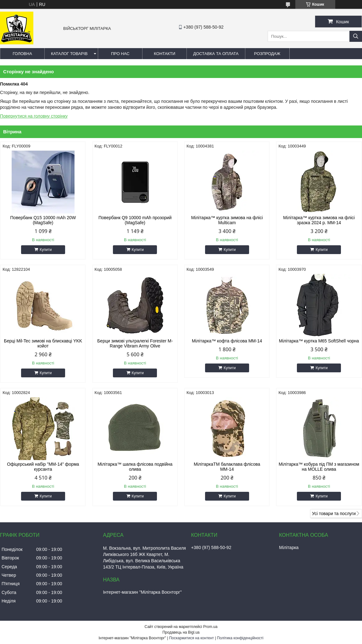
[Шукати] (356, 36)
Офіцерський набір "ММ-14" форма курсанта (43, 467)
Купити (46, 250)
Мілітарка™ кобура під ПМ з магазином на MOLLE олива (319, 467)
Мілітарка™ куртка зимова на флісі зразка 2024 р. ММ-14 (319, 220)
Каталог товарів (69, 54)
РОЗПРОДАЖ (267, 54)
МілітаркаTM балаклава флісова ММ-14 (227, 467)
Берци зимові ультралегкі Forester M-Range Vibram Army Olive (135, 343)
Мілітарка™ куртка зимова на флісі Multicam (227, 220)
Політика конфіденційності (240, 638)
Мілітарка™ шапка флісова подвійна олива (135, 467)
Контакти (164, 54)
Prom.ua (210, 627)
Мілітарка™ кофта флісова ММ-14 (227, 341)
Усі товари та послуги (334, 514)
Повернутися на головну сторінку (34, 116)
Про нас (120, 54)
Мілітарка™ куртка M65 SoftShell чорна (319, 341)
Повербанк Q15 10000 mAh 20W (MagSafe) (43, 220)
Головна (22, 54)
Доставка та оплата (216, 54)
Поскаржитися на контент (192, 638)
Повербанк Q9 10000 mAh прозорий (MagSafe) (135, 220)
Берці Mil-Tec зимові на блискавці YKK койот (43, 343)
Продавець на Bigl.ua (181, 632)
